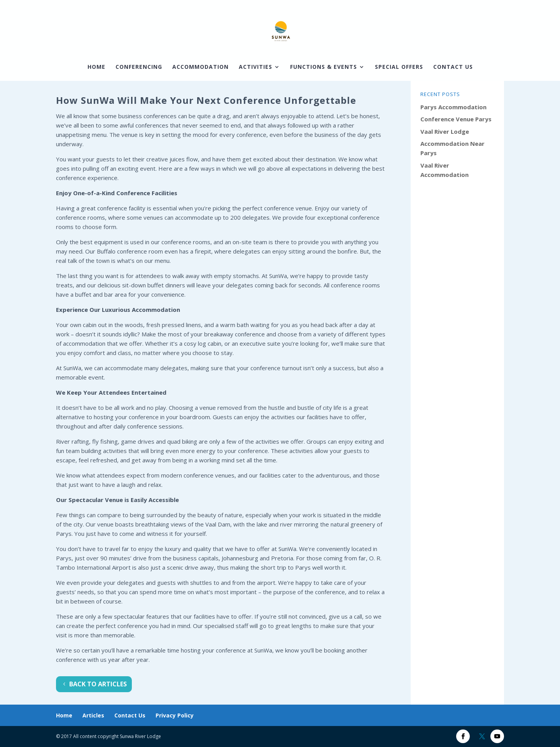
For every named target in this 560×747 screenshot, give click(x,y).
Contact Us (453, 67)
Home (96, 67)
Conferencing (139, 67)
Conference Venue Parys (456, 119)
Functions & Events (324, 67)
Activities (255, 67)
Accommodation (200, 67)
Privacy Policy (175, 715)
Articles (93, 715)
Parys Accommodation (453, 107)
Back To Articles (98, 684)
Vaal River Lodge (445, 131)
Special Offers (399, 67)
